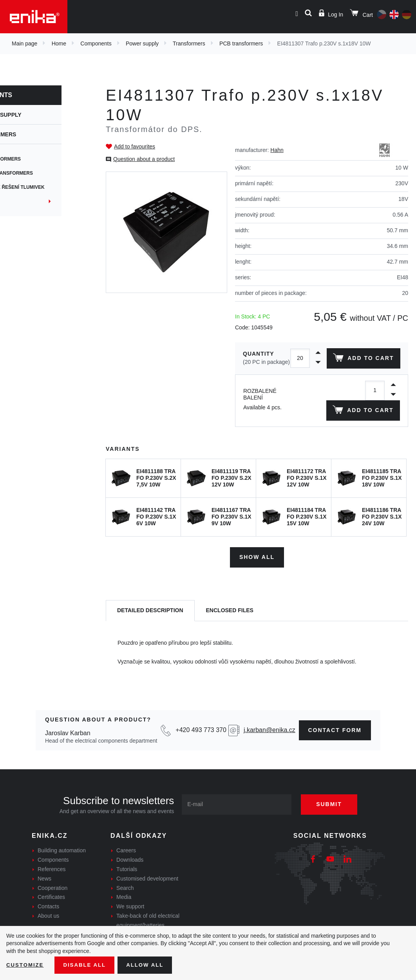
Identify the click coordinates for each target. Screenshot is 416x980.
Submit (333, 823)
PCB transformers (241, 43)
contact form (335, 748)
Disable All (87, 965)
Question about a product (144, 159)
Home (59, 43)
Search (125, 906)
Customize (26, 965)
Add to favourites (135, 146)
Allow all (150, 965)
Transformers (189, 43)
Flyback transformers (39, 173)
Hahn (277, 150)
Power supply (142, 43)
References (52, 888)
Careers (126, 869)
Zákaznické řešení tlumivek (45, 187)
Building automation (62, 869)
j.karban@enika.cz (269, 748)
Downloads (130, 878)
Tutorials (127, 888)
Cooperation (52, 906)
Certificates (51, 915)
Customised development (147, 897)
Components (96, 43)
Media (124, 915)
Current (19, 201)
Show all (257, 575)
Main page (24, 43)
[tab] (150, 629)
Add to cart (363, 379)
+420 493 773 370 (201, 748)
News (44, 897)
